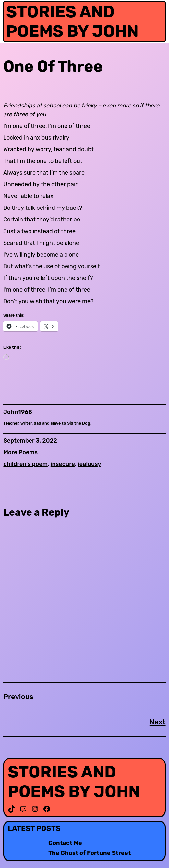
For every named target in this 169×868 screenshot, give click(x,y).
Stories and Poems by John (72, 21)
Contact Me (65, 843)
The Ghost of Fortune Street (90, 853)
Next (158, 722)
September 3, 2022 (30, 441)
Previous (18, 697)
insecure (63, 464)
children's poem (25, 464)
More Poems (20, 452)
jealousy (90, 464)
